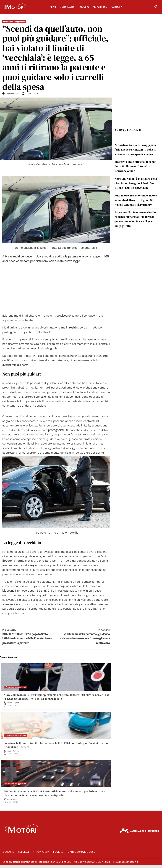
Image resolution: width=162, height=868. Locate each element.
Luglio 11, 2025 (13, 705)
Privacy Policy (41, 852)
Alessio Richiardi (13, 94)
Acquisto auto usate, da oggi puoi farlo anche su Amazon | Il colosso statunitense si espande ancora (135, 150)
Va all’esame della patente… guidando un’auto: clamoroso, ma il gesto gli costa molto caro (83, 636)
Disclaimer (9, 852)
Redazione (58, 852)
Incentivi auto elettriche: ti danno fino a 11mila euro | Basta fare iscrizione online (135, 166)
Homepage (24, 852)
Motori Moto (100, 7)
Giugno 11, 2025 (32, 94)
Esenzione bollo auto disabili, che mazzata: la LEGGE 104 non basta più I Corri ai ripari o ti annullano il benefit (56, 745)
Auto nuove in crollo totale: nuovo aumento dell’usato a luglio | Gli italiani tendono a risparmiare (136, 200)
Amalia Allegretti (13, 703)
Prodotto (83, 7)
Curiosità (117, 7)
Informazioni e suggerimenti (14, 22)
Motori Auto (67, 7)
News (53, 7)
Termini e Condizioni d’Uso (81, 852)
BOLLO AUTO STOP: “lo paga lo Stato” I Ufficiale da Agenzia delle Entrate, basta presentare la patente (29, 636)
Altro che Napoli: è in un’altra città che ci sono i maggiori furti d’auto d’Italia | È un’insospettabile (136, 183)
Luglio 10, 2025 (13, 802)
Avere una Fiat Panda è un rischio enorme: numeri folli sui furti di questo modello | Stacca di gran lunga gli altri (135, 219)
